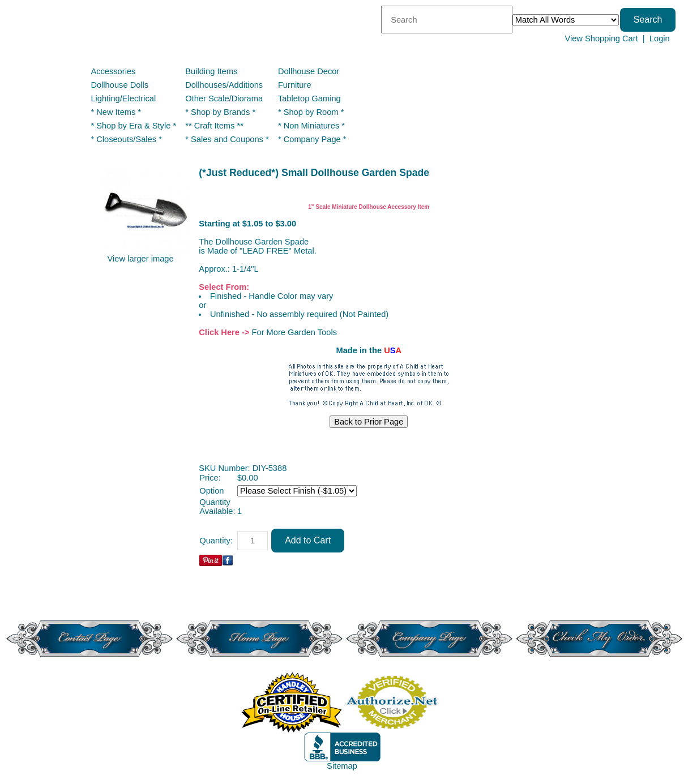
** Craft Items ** (214, 126)
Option (211, 491)
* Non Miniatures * (311, 126)
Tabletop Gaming (309, 98)
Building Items (211, 71)
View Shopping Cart (601, 38)
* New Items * (116, 112)
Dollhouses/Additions (224, 85)
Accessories (113, 71)
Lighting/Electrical (124, 98)
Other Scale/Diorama (224, 98)
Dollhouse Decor (309, 71)
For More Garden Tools (294, 332)
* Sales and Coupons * (227, 139)
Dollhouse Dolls (119, 85)
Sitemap (342, 766)
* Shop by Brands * (220, 112)
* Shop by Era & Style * (133, 126)
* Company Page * (312, 139)
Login (660, 38)
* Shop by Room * (311, 112)
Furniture (295, 85)
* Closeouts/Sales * (126, 139)
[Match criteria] (566, 20)
